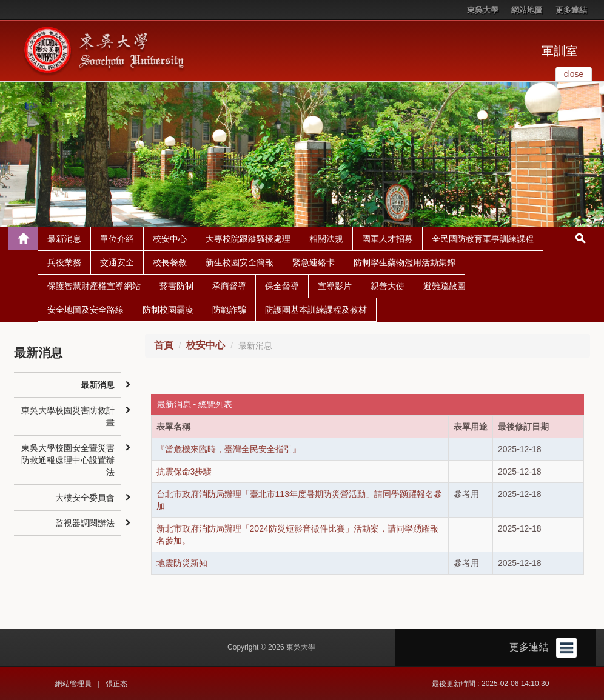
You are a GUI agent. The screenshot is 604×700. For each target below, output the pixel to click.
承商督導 (229, 286)
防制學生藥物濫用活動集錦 (404, 262)
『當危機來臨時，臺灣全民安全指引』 (229, 449)
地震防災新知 (182, 563)
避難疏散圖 (445, 286)
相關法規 (326, 239)
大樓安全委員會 (85, 498)
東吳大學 (483, 10)
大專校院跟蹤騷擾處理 (248, 239)
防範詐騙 (229, 310)
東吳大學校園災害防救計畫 (68, 416)
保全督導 (282, 286)
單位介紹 (117, 239)
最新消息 (64, 239)
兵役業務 (64, 262)
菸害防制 (176, 286)
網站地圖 (527, 10)
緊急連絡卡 (314, 262)
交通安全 (117, 262)
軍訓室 (560, 51)
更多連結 (571, 10)
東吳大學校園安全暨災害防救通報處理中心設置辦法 (68, 460)
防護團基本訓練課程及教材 (316, 310)
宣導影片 (335, 286)
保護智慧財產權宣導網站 (94, 286)
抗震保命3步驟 (184, 472)
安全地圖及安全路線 (86, 310)
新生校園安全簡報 (240, 262)
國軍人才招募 (388, 239)
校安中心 (170, 239)
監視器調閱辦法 (85, 523)
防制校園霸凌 (168, 310)
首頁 (164, 345)
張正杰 (116, 684)
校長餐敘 (170, 262)
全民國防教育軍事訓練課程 (483, 239)
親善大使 (388, 286)
